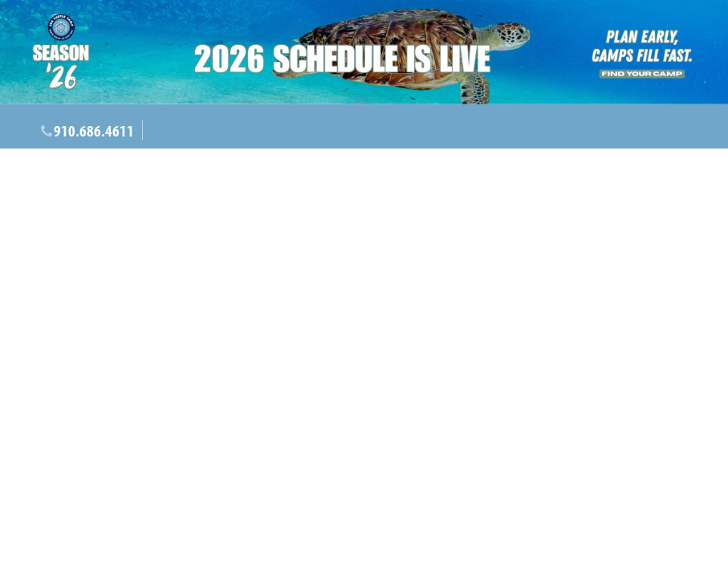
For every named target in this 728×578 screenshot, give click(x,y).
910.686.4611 (94, 130)
